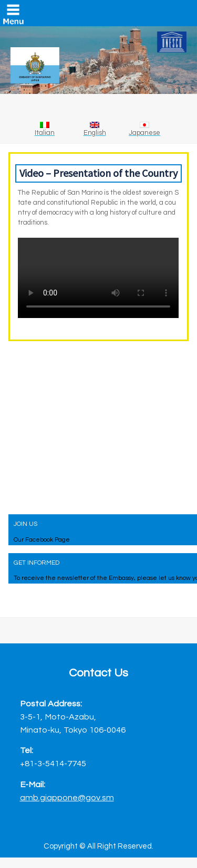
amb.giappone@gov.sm (67, 797)
